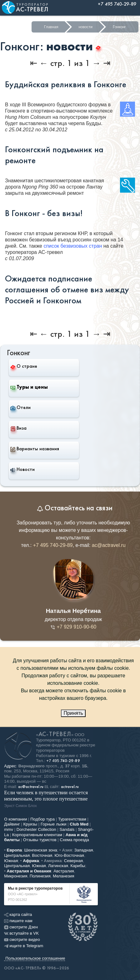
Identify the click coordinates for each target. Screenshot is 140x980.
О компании (15, 819)
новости (86, 27)
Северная (74, 861)
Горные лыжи (54, 824)
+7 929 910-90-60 (73, 627)
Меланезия (63, 876)
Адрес (10, 766)
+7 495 (63, 761)
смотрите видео (22, 940)
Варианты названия (35, 449)
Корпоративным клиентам (37, 835)
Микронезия (16, 876)
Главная (51, 27)
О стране (24, 366)
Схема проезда (74, 840)
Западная (84, 850)
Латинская (58, 866)
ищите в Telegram (24, 946)
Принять (73, 713)
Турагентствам (72, 819)
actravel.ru (70, 787)
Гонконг (119, 27)
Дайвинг (12, 824)
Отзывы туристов (40, 840)
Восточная (42, 855)
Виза (18, 428)
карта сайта (18, 914)
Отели (20, 407)
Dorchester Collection (36, 829)
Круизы (30, 824)
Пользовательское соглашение (35, 958)
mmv (9, 829)
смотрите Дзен (21, 927)
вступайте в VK (21, 933)
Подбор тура (42, 819)
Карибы (78, 866)
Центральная (17, 855)
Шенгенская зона (41, 850)
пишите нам (18, 921)
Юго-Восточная (69, 855)
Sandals (67, 829)
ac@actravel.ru (109, 545)
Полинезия (40, 876)
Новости (22, 469)
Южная (11, 861)
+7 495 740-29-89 (53, 545)
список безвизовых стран (73, 246)
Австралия (64, 871)
